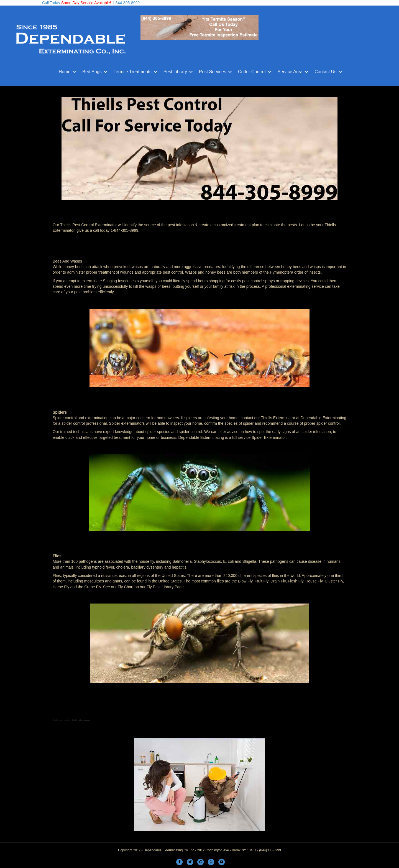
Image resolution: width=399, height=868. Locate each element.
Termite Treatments (133, 72)
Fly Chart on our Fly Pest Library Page (151, 587)
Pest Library (175, 72)
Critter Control (252, 72)
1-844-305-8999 (126, 3)
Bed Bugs (92, 72)
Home (65, 72)
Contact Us (325, 72)
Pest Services (213, 72)
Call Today (51, 3)
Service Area (290, 72)
